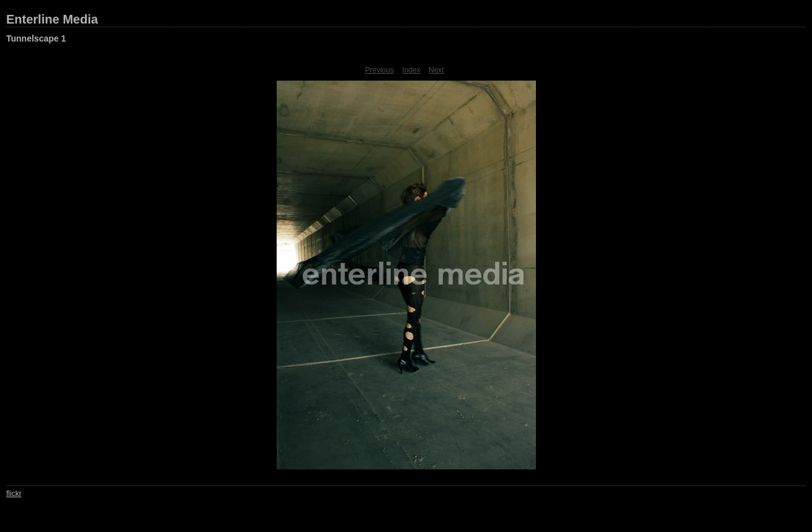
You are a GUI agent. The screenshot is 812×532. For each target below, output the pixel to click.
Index (411, 70)
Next (436, 70)
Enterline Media (52, 19)
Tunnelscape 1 (36, 38)
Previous (379, 70)
